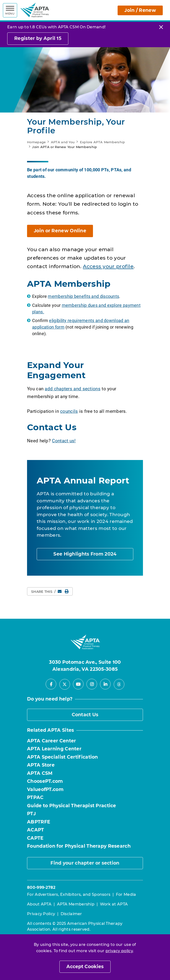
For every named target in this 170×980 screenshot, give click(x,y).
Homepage (36, 142)
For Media (126, 894)
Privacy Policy (41, 914)
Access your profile (108, 266)
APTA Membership (76, 904)
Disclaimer (71, 914)
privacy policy (119, 951)
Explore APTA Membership (103, 142)
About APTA (39, 904)
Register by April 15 (38, 38)
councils (69, 411)
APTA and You (63, 142)
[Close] (161, 27)
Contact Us (85, 715)
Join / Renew (140, 10)
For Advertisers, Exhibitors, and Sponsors (69, 894)
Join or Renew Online (60, 231)
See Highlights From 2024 (85, 554)
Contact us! (64, 441)
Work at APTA (114, 904)
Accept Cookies (85, 967)
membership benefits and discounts (83, 296)
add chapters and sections (73, 388)
